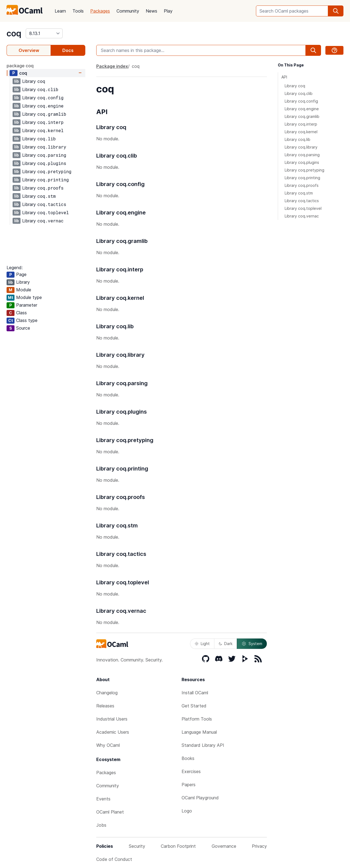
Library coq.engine (302, 109)
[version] (44, 33)
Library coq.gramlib (302, 116)
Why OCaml (108, 745)
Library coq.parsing (302, 155)
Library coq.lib (297, 139)
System (252, 644)
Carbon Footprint (178, 846)
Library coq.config (301, 101)
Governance (224, 846)
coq (14, 33)
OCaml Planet (110, 812)
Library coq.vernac (302, 216)
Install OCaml (195, 693)
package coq (20, 66)
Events (103, 799)
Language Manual (199, 732)
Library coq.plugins (302, 162)
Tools (78, 11)
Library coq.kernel (301, 132)
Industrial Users (112, 719)
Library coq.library (301, 147)
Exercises (191, 771)
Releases (105, 706)
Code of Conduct (114, 859)
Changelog (107, 693)
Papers (189, 785)
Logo (187, 811)
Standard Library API (203, 745)
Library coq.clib (299, 93)
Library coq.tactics (302, 201)
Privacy (259, 846)
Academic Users (113, 732)
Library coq (295, 86)
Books (188, 758)
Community (128, 11)
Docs (68, 50)
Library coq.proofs (302, 185)
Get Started (194, 706)
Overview (29, 50)
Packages (100, 11)
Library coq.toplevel (303, 208)
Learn (60, 11)
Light (202, 644)
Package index (112, 66)
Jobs (101, 825)
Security (137, 846)
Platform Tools (197, 719)
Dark (226, 644)
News (151, 11)
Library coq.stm (299, 193)
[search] (336, 11)
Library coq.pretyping (304, 170)
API (284, 77)
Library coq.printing (302, 178)
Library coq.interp (301, 124)
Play (168, 11)
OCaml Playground (200, 798)
